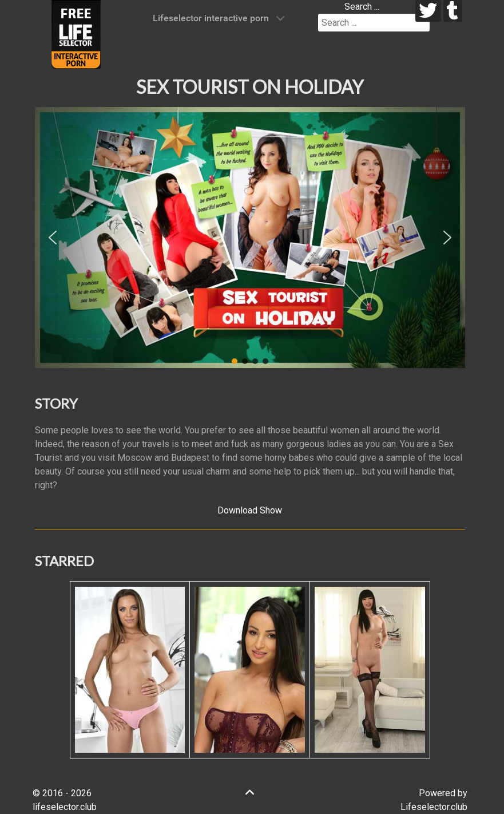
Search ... (362, 7)
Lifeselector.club (434, 807)
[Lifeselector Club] (76, 33)
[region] (250, 238)
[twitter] (428, 11)
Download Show (250, 510)
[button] (53, 238)
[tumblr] (453, 11)
